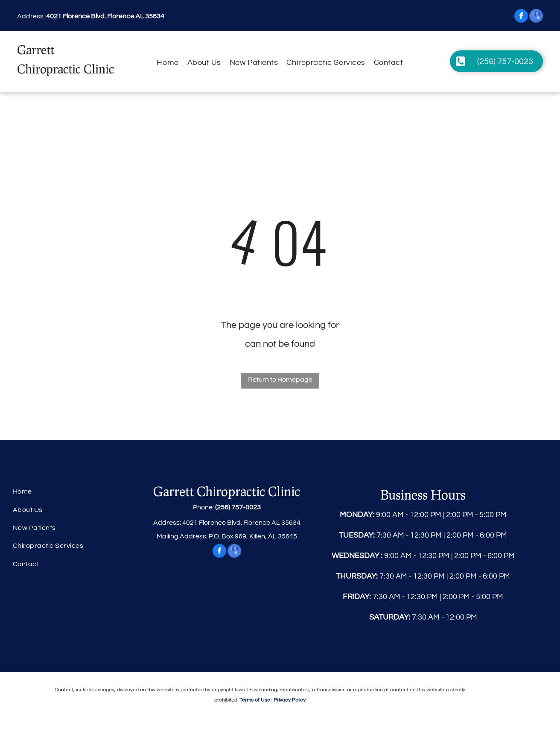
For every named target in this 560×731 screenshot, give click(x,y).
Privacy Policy (290, 700)
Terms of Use (255, 700)
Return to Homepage (280, 380)
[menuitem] (168, 63)
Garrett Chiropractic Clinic (227, 491)
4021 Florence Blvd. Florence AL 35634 (105, 16)
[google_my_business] (536, 17)
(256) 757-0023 (238, 507)
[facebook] (521, 17)
